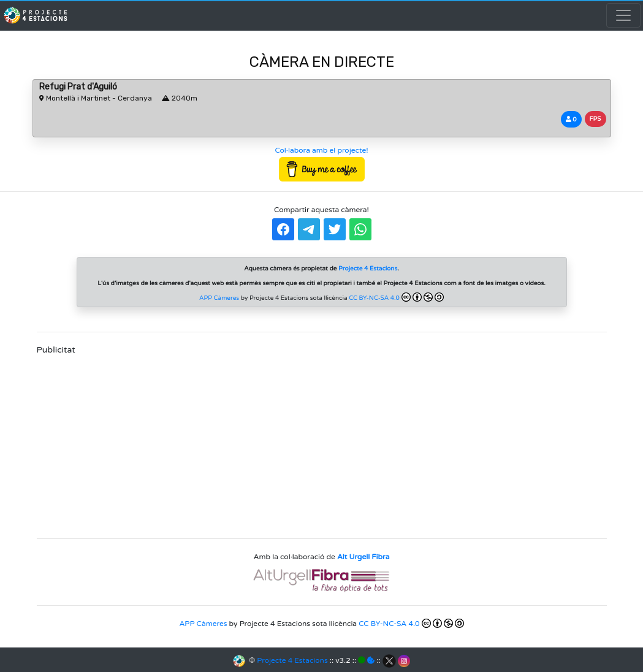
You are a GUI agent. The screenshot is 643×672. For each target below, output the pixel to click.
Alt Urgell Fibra (363, 557)
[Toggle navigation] (623, 15)
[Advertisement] (322, 443)
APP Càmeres (219, 298)
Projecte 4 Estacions (292, 660)
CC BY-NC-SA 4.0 (396, 297)
